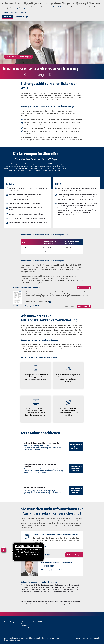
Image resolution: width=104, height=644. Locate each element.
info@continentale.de (12, 640)
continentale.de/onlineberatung (65, 604)
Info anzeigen (70, 306)
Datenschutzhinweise (19, 12)
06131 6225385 (49, 566)
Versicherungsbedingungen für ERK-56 (27, 288)
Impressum (6, 12)
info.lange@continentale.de (53, 570)
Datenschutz (57, 7)
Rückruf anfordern (40, 546)
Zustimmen (7, 17)
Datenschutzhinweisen (25, 9)
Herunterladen (83, 288)
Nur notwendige (22, 17)
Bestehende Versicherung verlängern (75, 468)
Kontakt (97, 638)
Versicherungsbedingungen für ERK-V (26, 306)
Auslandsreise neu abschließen (75, 446)
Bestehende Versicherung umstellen (75, 490)
